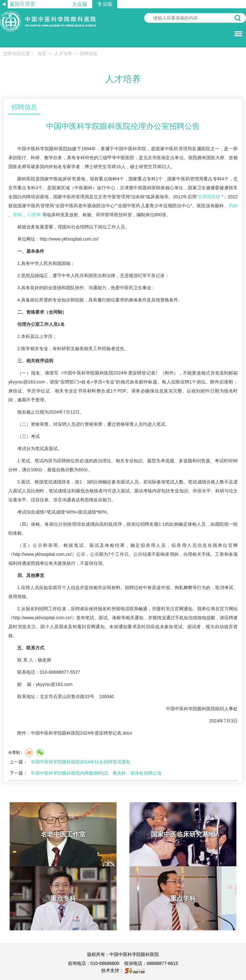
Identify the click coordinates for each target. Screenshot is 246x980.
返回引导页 (22, 4)
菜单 (237, 31)
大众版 (80, 4)
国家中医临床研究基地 (183, 834)
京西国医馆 (209, 197)
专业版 (105, 4)
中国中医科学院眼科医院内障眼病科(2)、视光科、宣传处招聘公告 (96, 773)
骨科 (17, 215)
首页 (42, 54)
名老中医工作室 (63, 834)
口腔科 (34, 215)
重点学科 (183, 898)
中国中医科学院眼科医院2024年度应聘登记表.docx (82, 733)
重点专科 (63, 898)
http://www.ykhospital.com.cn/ (69, 239)
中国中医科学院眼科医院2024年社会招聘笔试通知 (81, 762)
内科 (233, 206)
